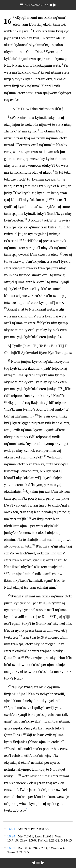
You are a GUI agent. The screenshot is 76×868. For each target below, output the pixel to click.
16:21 (11, 829)
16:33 (11, 848)
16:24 (11, 836)
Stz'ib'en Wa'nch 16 (37, 5)
